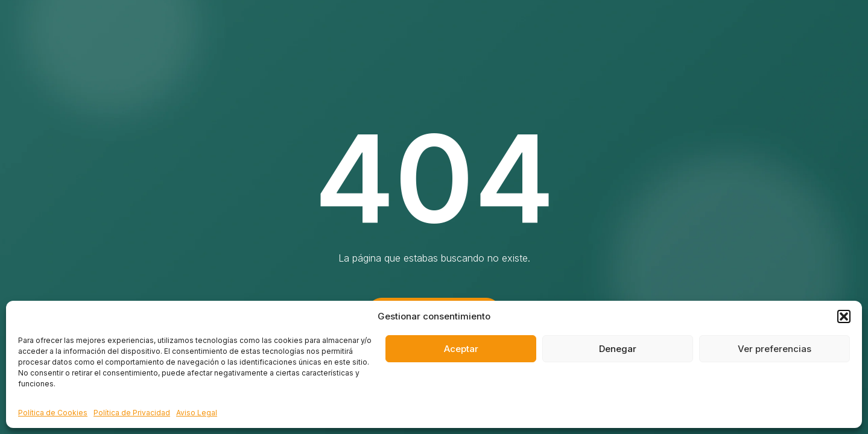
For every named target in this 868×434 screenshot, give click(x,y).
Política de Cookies (53, 413)
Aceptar (461, 349)
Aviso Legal (197, 413)
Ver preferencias (775, 349)
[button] (844, 316)
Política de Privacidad (132, 413)
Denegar (618, 349)
